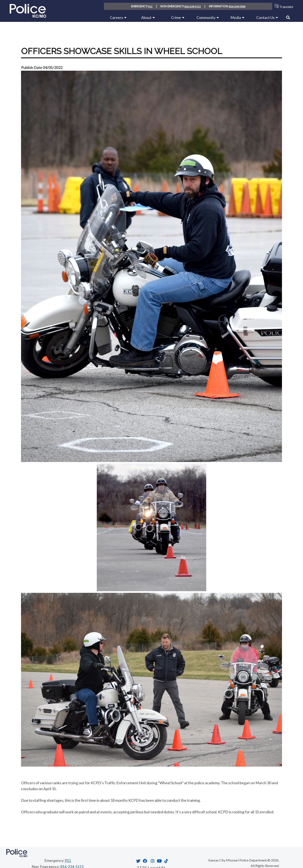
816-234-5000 (237, 6)
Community (206, 17)
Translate (283, 6)
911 (150, 6)
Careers (116, 17)
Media (236, 17)
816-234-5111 (192, 6)
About (146, 17)
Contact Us (265, 17)
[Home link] (28, 16)
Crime (176, 17)
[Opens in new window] (138, 861)
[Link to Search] (288, 17)
